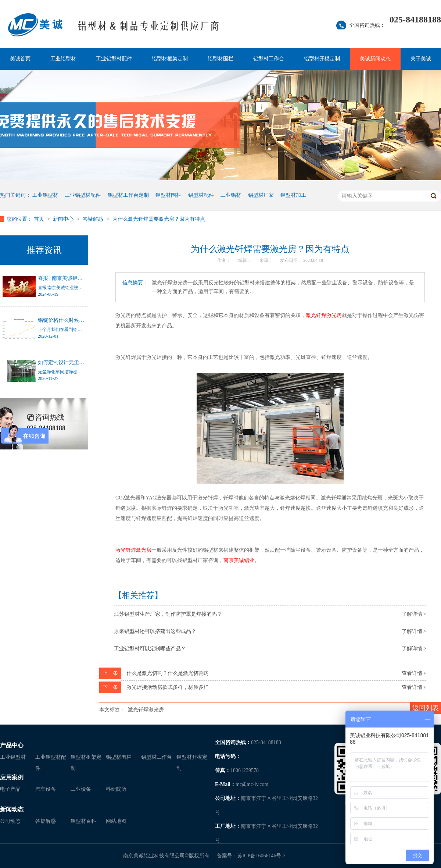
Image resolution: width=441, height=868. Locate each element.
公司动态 (10, 821)
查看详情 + (414, 673)
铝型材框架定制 (170, 59)
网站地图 (116, 821)
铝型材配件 (201, 195)
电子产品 (10, 789)
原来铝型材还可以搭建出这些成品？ (155, 631)
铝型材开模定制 (322, 59)
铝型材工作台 (269, 59)
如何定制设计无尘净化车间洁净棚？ (79, 362)
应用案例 (12, 777)
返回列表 (426, 708)
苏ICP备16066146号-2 (261, 856)
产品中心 (12, 745)
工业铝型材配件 (114, 59)
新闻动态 (12, 809)
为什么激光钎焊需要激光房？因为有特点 (159, 219)
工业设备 (81, 789)
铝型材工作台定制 (128, 195)
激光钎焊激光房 (146, 710)
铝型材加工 (293, 195)
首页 (40, 219)
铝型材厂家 (261, 195)
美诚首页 (20, 59)
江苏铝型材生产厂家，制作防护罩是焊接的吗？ (168, 614)
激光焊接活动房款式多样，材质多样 (168, 687)
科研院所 (116, 789)
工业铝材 (231, 195)
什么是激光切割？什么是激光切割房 (168, 673)
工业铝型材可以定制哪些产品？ (150, 649)
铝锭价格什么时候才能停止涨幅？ (76, 320)
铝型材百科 (83, 821)
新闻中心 (64, 219)
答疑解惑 (94, 219)
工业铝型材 (63, 59)
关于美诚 (421, 59)
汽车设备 (46, 789)
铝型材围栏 (220, 59)
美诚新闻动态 (375, 59)
